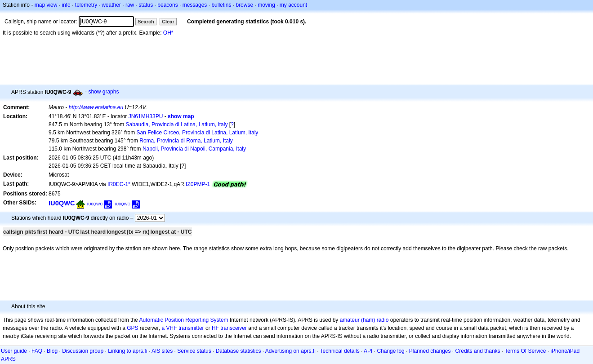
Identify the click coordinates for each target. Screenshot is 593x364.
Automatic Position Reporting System (183, 320)
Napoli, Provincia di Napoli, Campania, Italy (194, 149)
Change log (390, 351)
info (66, 5)
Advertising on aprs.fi (290, 351)
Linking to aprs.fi (127, 351)
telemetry (86, 5)
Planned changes (430, 351)
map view (46, 5)
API (368, 351)
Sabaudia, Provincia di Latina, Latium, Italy (177, 124)
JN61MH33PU (146, 116)
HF (215, 328)
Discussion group (83, 351)
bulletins (221, 5)
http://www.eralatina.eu (96, 107)
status (146, 5)
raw (130, 5)
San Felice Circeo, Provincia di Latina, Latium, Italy (198, 133)
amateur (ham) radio (364, 320)
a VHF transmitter (183, 328)
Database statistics (239, 351)
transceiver (234, 328)
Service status (194, 351)
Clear (168, 22)
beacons (167, 5)
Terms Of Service (525, 351)
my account (293, 5)
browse (244, 5)
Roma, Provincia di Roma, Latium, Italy (186, 141)
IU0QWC (62, 203)
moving (266, 5)
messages (195, 5)
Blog (52, 351)
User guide (14, 351)
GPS (132, 328)
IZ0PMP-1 (198, 184)
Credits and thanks (478, 351)
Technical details (340, 351)
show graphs (103, 92)
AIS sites (162, 351)
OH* (168, 33)
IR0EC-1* (119, 184)
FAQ (37, 351)
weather (111, 5)
